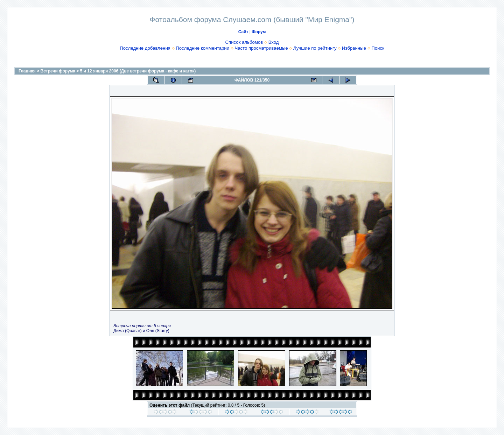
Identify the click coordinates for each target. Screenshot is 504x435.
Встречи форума (58, 71)
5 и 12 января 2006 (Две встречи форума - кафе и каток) (138, 71)
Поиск (378, 48)
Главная (27, 71)
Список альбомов (244, 42)
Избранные (354, 48)
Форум (259, 32)
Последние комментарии (202, 48)
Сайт (243, 32)
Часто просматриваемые (261, 48)
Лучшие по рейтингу (315, 48)
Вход (274, 42)
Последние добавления (145, 48)
